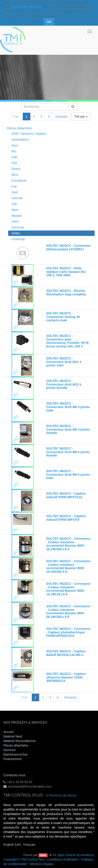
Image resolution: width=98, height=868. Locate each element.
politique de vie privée (27, 7)
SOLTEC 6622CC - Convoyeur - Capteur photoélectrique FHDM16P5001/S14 (68, 632)
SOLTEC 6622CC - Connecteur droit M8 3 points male (68, 407)
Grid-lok (17, 198)
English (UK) (12, 845)
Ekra (15, 175)
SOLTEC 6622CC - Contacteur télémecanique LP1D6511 (68, 247)
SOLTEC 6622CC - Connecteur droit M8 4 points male (68, 474)
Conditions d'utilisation (63, 859)
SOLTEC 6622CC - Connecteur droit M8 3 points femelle (68, 429)
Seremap (18, 227)
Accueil (8, 732)
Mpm (15, 210)
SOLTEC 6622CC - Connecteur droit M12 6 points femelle (64, 384)
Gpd (14, 192)
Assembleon (20, 139)
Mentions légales (42, 864)
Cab (14, 157)
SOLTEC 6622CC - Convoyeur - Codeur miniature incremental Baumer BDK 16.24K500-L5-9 (68, 544)
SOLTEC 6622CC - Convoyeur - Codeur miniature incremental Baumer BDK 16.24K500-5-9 (68, 566)
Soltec (16, 233)
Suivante (61, 116)
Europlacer (19, 180)
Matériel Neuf (13, 736)
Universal (18, 239)
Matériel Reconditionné (19, 741)
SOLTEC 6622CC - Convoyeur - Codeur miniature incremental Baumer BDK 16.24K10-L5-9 (68, 589)
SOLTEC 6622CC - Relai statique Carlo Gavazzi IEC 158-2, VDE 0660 (66, 272)
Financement (13, 759)
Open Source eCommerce (75, 855)
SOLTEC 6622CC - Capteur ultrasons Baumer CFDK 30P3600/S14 (66, 677)
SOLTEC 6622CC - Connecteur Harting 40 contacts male (63, 317)
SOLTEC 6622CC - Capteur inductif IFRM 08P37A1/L (66, 495)
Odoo (43, 855)
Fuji (14, 186)
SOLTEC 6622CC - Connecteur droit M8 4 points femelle (68, 452)
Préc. (16, 116)
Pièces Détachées (19, 128)
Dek (14, 163)
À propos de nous (61, 796)
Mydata (17, 216)
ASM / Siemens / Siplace (29, 134)
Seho (15, 222)
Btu (14, 151)
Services (10, 750)
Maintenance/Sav (16, 754)
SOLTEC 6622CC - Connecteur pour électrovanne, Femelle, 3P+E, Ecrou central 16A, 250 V (68, 341)
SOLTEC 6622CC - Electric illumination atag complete (66, 292)
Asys (15, 145)
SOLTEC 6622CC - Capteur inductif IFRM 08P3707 (66, 518)
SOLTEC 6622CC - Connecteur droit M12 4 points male (64, 362)
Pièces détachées (16, 745)
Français (30, 845)
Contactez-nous (14, 775)
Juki (14, 204)
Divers (16, 169)
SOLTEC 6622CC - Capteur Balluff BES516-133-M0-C (66, 653)
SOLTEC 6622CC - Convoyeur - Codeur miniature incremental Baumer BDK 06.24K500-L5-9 (68, 611)
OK (49, 22)
